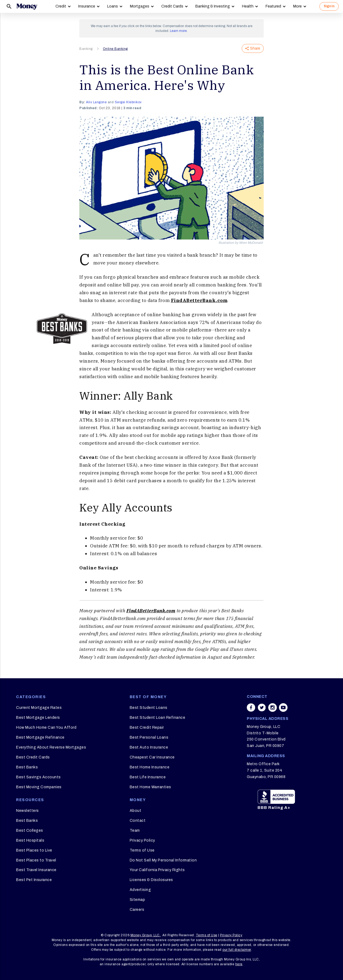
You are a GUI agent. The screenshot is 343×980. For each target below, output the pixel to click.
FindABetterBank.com (199, 300)
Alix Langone (96, 102)
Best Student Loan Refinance (158, 718)
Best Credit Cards (33, 757)
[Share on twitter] (262, 708)
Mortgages (140, 6)
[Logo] (27, 6)
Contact (138, 821)
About (136, 811)
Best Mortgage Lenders (38, 718)
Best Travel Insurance (36, 870)
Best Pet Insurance (34, 880)
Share (253, 48)
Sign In (329, 6)
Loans (113, 6)
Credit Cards (172, 6)
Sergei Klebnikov (128, 102)
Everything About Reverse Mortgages (51, 747)
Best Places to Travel (36, 860)
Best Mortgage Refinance (40, 737)
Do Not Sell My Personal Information (163, 860)
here (239, 964)
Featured (273, 6)
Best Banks (27, 767)
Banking (86, 49)
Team (135, 830)
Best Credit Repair (147, 727)
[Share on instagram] (273, 708)
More (297, 6)
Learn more (178, 31)
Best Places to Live (34, 850)
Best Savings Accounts (38, 777)
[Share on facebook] (251, 708)
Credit (61, 6)
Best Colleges (30, 830)
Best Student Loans (149, 708)
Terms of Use (142, 850)
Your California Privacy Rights (157, 870)
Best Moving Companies (39, 787)
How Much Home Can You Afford (46, 727)
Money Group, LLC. (146, 935)
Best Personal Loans (149, 737)
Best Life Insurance (148, 777)
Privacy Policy (142, 840)
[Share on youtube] (283, 708)
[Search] (9, 6)
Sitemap (137, 900)
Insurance (87, 6)
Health (248, 6)
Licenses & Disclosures (151, 880)
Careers (137, 910)
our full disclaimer (237, 950)
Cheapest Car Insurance (152, 757)
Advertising (140, 890)
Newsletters (27, 811)
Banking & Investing (213, 6)
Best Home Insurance (150, 767)
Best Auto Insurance (149, 747)
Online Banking (115, 49)
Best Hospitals (30, 840)
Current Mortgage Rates (39, 708)
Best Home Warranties (150, 787)
